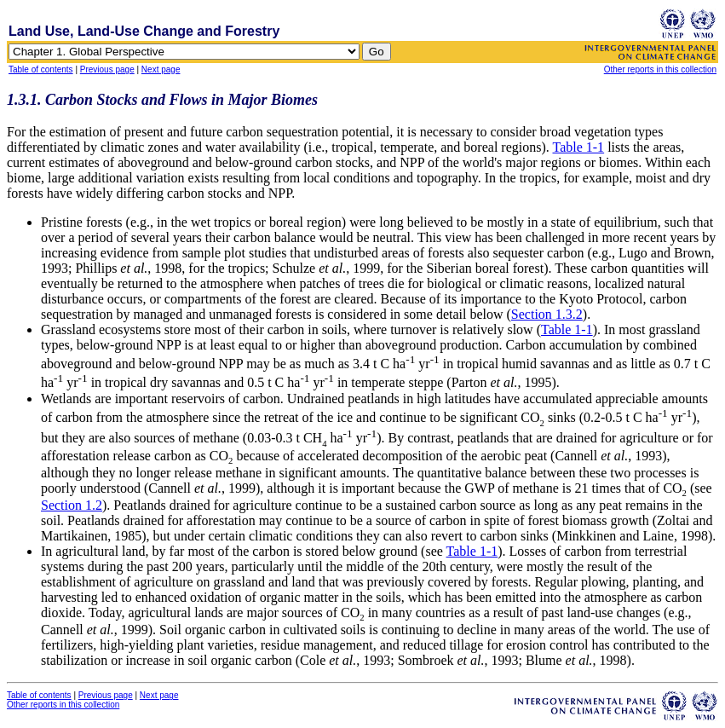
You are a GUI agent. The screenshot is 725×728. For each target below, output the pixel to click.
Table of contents (41, 69)
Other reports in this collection (660, 69)
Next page (161, 69)
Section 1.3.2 (547, 314)
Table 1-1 (578, 147)
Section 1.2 (72, 505)
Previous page (107, 69)
